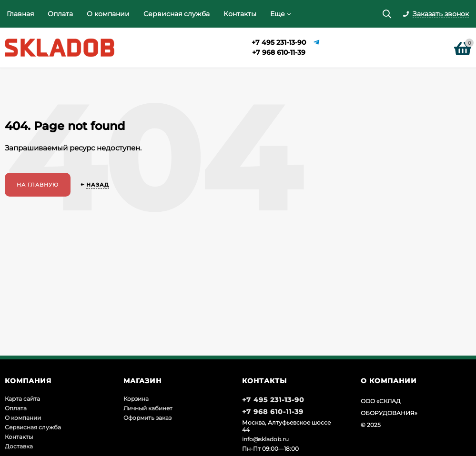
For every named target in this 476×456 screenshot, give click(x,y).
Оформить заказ (147, 418)
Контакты (240, 14)
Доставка (19, 446)
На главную (38, 185)
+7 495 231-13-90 (279, 42)
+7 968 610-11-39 (279, 52)
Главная (20, 14)
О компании (108, 14)
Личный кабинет (148, 408)
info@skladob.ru (265, 439)
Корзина (136, 399)
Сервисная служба (177, 14)
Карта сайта (22, 399)
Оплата (60, 14)
